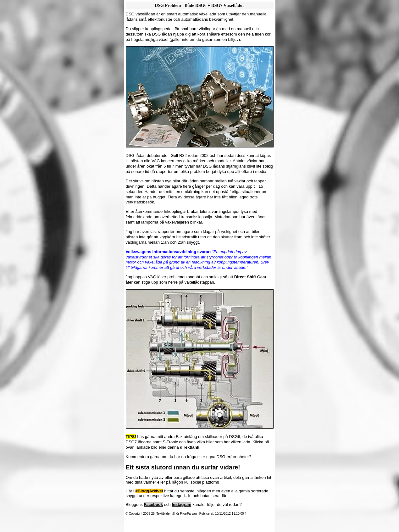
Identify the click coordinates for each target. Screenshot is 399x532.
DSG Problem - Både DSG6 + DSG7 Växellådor (199, 6)
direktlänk (189, 447)
